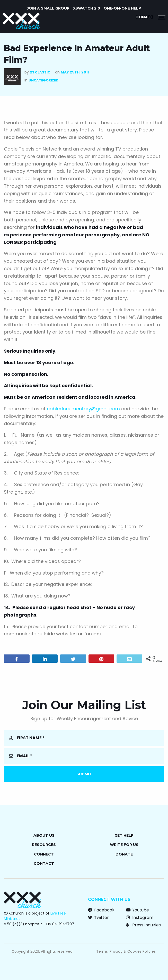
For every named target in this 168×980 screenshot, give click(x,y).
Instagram (140, 917)
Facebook (101, 910)
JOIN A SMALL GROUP (48, 8)
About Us (44, 835)
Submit (84, 774)
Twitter (98, 917)
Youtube (138, 910)
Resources (44, 845)
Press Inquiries (143, 925)
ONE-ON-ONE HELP (122, 8)
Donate (144, 17)
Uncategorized (43, 80)
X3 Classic (40, 72)
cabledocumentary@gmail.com (83, 409)
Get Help (124, 835)
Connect (44, 854)
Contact (44, 863)
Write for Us (124, 845)
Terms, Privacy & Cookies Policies (126, 951)
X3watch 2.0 (87, 8)
